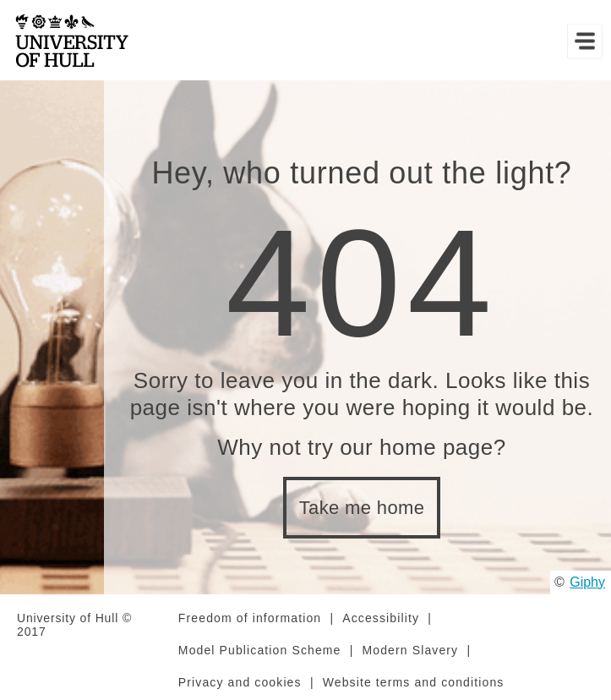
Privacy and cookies (240, 682)
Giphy (587, 582)
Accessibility (381, 618)
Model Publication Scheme (260, 650)
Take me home (362, 508)
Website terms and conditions (414, 682)
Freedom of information (250, 618)
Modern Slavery (411, 650)
